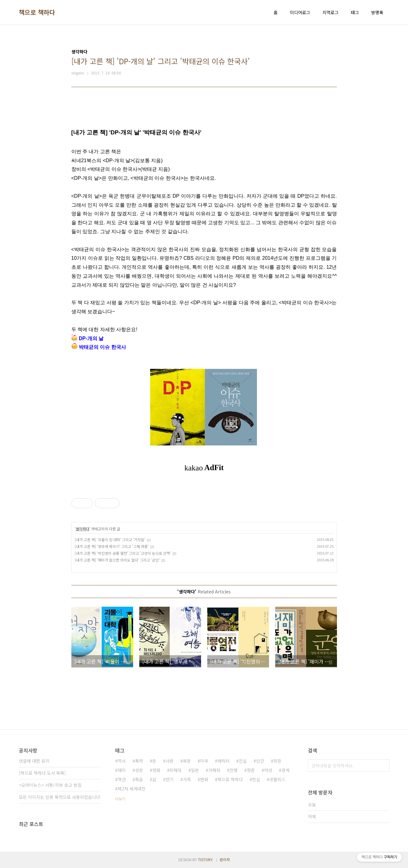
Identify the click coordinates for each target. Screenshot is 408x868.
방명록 (377, 12)
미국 (204, 761)
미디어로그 (300, 12)
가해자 (214, 770)
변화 (204, 779)
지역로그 (330, 12)
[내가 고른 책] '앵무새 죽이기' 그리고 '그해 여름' (112, 546)
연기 (170, 779)
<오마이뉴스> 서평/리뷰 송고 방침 (50, 785)
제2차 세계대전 (132, 789)
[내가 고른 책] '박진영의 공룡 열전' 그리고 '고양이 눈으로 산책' (123, 553)
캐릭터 (223, 761)
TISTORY (205, 860)
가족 (187, 779)
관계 (285, 770)
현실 (256, 779)
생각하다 (82, 529)
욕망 (187, 761)
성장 (139, 770)
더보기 (120, 799)
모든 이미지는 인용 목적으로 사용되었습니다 (59, 797)
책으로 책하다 (37, 12)
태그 (355, 12)
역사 (122, 761)
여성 (268, 770)
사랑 (170, 761)
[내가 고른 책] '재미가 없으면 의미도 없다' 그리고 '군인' (117, 560)
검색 (383, 765)
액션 (122, 779)
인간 (260, 761)
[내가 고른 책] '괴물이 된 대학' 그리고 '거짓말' (110, 539)
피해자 (176, 770)
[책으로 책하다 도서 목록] (42, 773)
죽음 (139, 779)
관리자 (225, 860)
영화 (156, 770)
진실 (243, 761)
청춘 (251, 770)
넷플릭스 (277, 779)
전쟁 (233, 770)
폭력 (139, 761)
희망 (277, 761)
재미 (122, 770)
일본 (195, 770)
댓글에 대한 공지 (34, 761)
